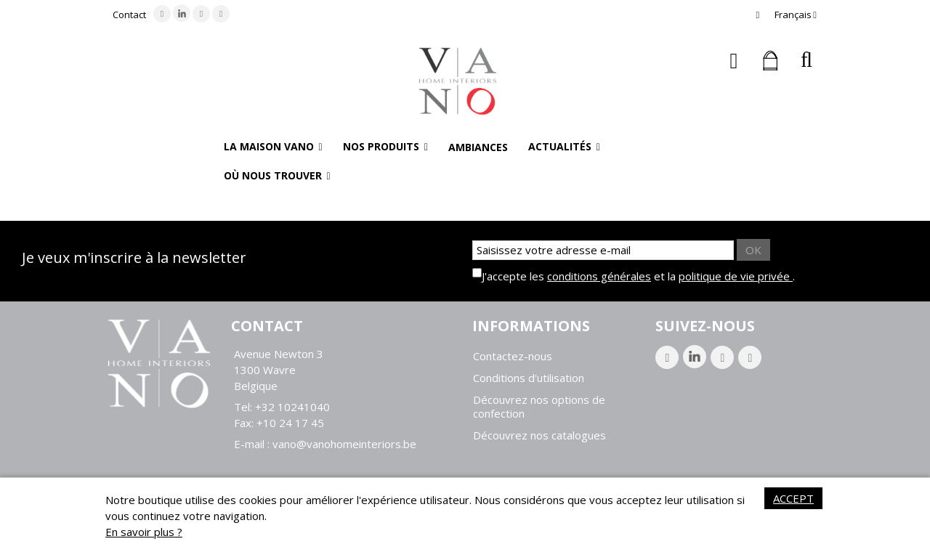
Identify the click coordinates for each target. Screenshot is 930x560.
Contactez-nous (513, 356)
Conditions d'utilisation (529, 378)
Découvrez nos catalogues (539, 435)
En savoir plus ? (144, 532)
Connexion (734, 61)
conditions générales (599, 276)
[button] (273, 147)
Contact (129, 15)
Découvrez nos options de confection (539, 407)
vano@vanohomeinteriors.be (344, 444)
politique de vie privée (736, 276)
